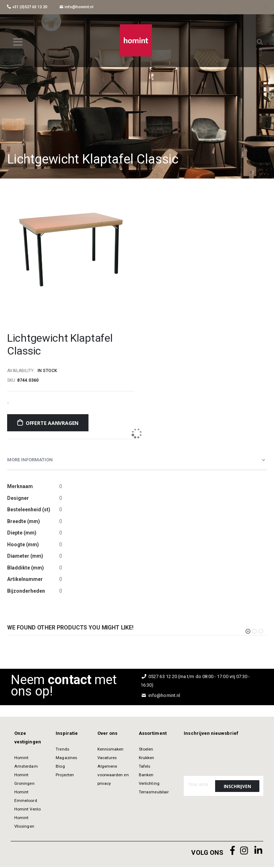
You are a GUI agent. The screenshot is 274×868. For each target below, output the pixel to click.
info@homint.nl (77, 7)
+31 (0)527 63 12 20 (27, 7)
